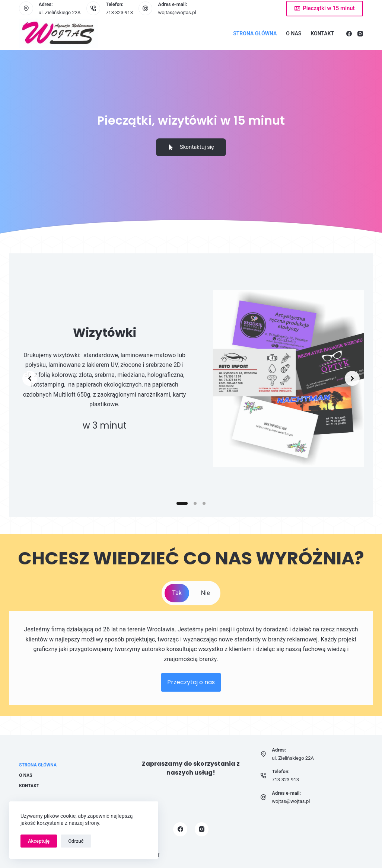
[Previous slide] (30, 378)
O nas (294, 33)
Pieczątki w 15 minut (325, 8)
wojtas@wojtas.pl (177, 12)
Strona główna (255, 33)
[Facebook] (349, 34)
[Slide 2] (195, 503)
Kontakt (322, 33)
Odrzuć (76, 841)
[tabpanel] (191, 658)
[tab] (177, 593)
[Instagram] (360, 34)
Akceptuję (39, 841)
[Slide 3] (204, 503)
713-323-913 (119, 12)
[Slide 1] (182, 503)
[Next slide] (352, 378)
